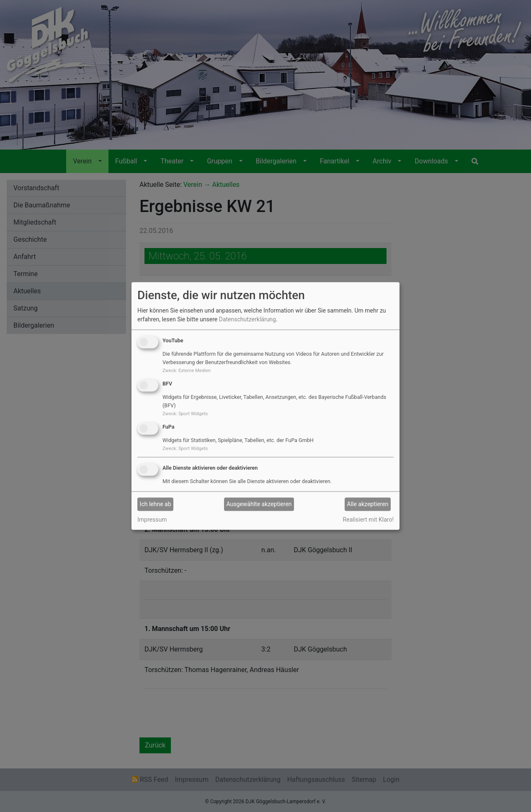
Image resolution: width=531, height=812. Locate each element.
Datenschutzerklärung (247, 319)
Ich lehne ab (156, 504)
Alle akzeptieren (368, 504)
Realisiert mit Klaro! (368, 519)
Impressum (152, 519)
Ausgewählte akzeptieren (259, 504)
